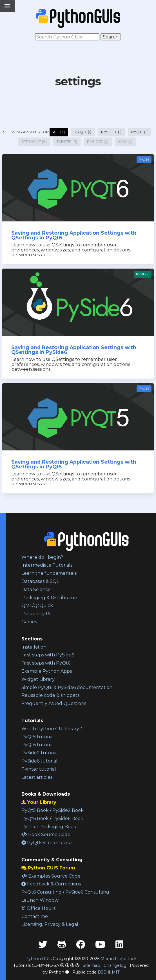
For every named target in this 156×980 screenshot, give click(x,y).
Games (29, 622)
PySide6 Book (68, 818)
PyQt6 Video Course (47, 843)
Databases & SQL (40, 581)
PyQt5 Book (35, 810)
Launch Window (40, 900)
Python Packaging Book (49, 827)
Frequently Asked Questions (54, 703)
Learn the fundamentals (49, 573)
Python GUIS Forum (48, 868)
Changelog (115, 965)
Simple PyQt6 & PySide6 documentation (67, 687)
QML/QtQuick (37, 605)
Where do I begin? (42, 557)
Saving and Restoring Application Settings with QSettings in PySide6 (74, 350)
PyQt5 (144, 389)
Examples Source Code (51, 876)
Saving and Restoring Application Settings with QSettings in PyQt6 (74, 235)
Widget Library (38, 679)
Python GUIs (38, 959)
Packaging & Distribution (49, 598)
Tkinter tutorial (39, 769)
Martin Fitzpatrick (119, 959)
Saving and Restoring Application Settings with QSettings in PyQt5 (74, 464)
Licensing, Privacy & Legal (50, 924)
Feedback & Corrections (51, 884)
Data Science (36, 589)
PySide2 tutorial (40, 753)
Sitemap (92, 965)
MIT (116, 972)
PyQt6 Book (35, 818)
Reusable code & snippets (50, 695)
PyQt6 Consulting (42, 892)
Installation (34, 647)
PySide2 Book (68, 810)
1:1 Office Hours (38, 908)
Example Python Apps (47, 671)
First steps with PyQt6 (46, 663)
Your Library (39, 802)
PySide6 (143, 274)
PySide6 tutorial (39, 761)
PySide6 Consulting (87, 892)
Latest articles (37, 777)
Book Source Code (46, 834)
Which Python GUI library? (52, 729)
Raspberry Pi (36, 614)
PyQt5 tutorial (38, 737)
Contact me (35, 916)
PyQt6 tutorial (38, 745)
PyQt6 (144, 160)
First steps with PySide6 (48, 655)
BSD (102, 972)
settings (78, 81)
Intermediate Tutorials (47, 565)
